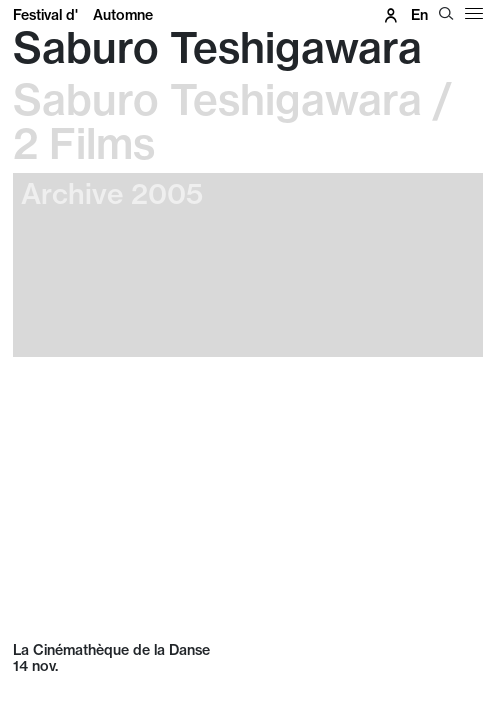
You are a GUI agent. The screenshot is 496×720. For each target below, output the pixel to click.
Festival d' (83, 15)
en (419, 15)
